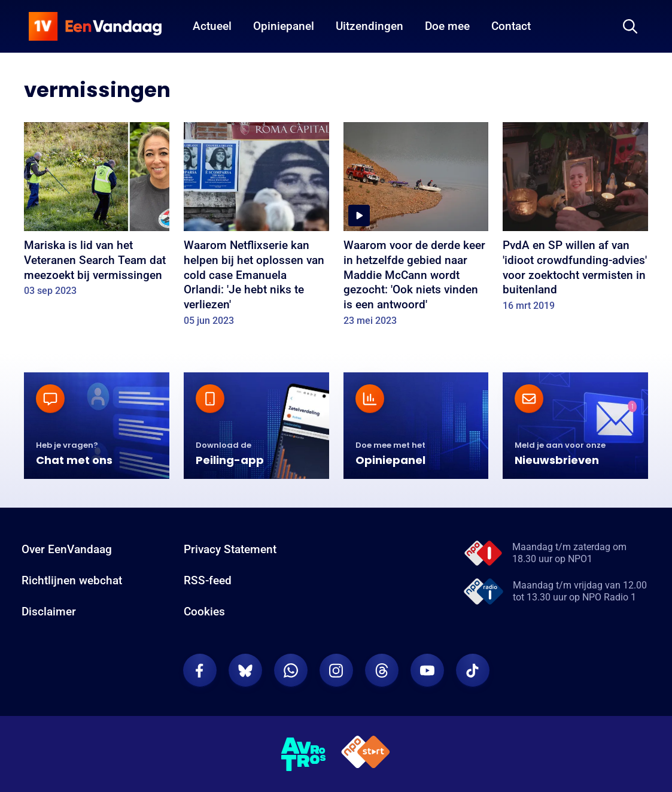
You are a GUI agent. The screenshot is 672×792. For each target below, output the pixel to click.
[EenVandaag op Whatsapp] (291, 670)
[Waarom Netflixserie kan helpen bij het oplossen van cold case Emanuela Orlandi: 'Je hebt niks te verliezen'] (256, 228)
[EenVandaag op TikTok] (473, 670)
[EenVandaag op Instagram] (336, 670)
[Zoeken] (630, 26)
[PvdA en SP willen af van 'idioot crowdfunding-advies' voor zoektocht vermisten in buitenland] (575, 221)
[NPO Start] (366, 754)
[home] (95, 26)
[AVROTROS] (304, 754)
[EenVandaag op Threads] (382, 670)
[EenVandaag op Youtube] (427, 670)
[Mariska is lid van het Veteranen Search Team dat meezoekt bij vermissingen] (97, 213)
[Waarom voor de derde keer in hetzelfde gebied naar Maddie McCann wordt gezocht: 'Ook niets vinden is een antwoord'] (416, 228)
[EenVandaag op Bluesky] (245, 670)
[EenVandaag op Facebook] (200, 670)
